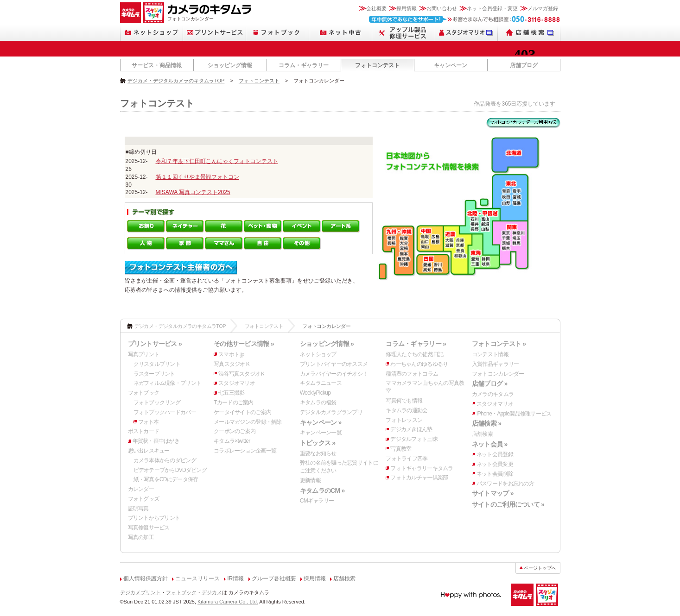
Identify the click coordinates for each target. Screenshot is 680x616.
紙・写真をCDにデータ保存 (166, 479)
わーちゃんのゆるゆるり (419, 364)
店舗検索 (482, 434)
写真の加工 (141, 537)
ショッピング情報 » (327, 344)
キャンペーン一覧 (321, 433)
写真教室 (401, 449)
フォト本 (149, 422)
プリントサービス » (155, 344)
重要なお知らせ (318, 453)
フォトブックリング (157, 402)
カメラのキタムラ (493, 394)
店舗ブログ (524, 65)
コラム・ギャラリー (304, 65)
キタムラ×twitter (232, 441)
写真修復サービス (149, 528)
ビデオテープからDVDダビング (170, 470)
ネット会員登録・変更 (492, 8)
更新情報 (310, 480)
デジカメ (212, 592)
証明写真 (138, 509)
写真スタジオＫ (232, 364)
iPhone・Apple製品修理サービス (514, 414)
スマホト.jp (231, 354)
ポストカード (144, 431)
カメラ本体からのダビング (165, 460)
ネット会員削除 (495, 474)
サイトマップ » (493, 493)
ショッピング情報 (230, 65)
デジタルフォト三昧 (414, 439)
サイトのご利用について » (508, 504)
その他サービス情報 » (244, 344)
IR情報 (235, 578)
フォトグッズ (144, 499)
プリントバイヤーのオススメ (334, 364)
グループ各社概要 (274, 578)
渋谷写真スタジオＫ (242, 374)
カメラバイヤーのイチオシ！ (334, 374)
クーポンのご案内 (235, 431)
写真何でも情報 (404, 401)
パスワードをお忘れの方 (505, 484)
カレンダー (141, 489)
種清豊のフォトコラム (412, 374)
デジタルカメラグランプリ (331, 412)
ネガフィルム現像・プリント (168, 383)
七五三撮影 (231, 393)
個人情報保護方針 (146, 578)
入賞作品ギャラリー (496, 364)
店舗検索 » (486, 423)
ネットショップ (318, 354)
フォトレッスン (404, 420)
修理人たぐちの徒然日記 (414, 354)
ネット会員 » (490, 444)
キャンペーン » (321, 422)
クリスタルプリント (157, 364)
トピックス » (318, 443)
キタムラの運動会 (407, 410)
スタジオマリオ (237, 383)
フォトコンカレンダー (498, 374)
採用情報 (407, 8)
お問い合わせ (442, 8)
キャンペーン (451, 65)
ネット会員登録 (495, 454)
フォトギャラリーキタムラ (422, 468)
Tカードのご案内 (234, 402)
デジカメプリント (140, 592)
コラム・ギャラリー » (416, 344)
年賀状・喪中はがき (156, 441)
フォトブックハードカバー (165, 412)
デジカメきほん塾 (411, 429)
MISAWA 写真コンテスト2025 (193, 192)
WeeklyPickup (315, 393)
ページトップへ (540, 568)
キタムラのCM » (322, 490)
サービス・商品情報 (157, 65)
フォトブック (144, 393)
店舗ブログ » (490, 383)
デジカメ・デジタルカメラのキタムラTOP (176, 81)
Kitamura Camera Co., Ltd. (228, 602)
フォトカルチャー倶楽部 (419, 478)
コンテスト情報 (490, 354)
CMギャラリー (317, 501)
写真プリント (144, 354)
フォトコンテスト (377, 65)
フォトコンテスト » (499, 344)
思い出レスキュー (149, 451)
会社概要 (376, 8)
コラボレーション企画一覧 (245, 451)
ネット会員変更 (495, 464)
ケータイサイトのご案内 (242, 412)
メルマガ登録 (543, 8)
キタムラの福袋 (318, 402)
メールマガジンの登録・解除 (248, 422)
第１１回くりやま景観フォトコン (197, 177)
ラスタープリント (154, 374)
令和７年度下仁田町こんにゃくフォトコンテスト (217, 161)
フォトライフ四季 (407, 459)
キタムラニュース (321, 383)
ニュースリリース (197, 578)
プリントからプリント (154, 518)
